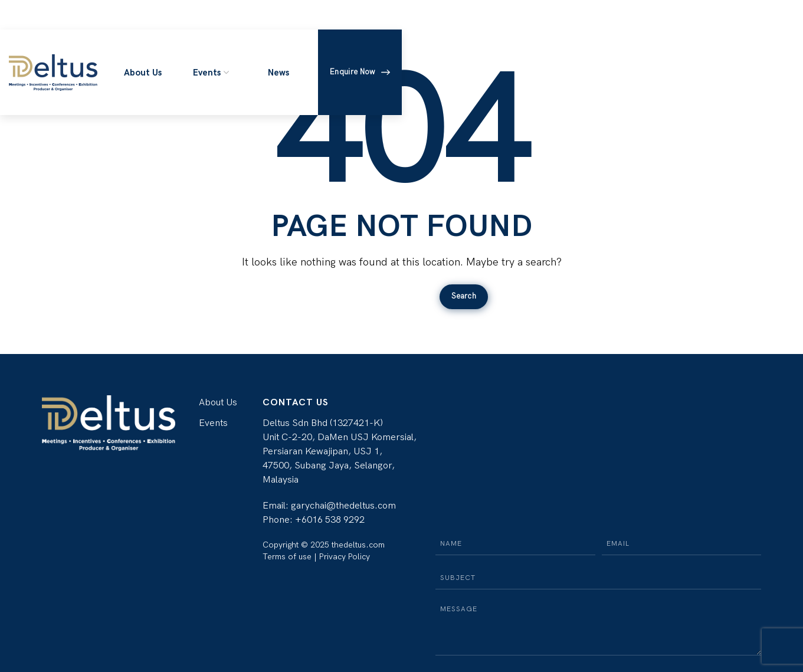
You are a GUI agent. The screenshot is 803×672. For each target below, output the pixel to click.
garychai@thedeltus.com (343, 506)
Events (213, 423)
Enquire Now (360, 72)
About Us (218, 403)
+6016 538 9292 (330, 520)
